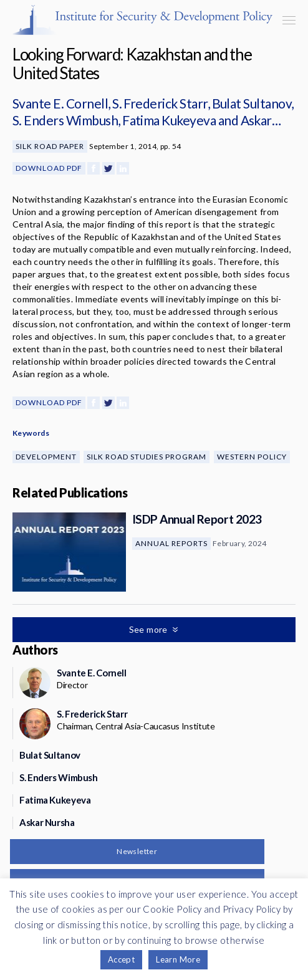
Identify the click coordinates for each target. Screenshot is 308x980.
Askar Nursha (47, 822)
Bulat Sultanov (252, 103)
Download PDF (49, 168)
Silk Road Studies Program (147, 457)
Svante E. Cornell (60, 103)
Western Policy (252, 457)
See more (150, 629)
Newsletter (137, 851)
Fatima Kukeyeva (169, 120)
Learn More (178, 959)
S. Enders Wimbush (65, 120)
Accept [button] (121, 959)
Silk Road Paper (50, 146)
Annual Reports (171, 543)
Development (46, 457)
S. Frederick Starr (160, 103)
